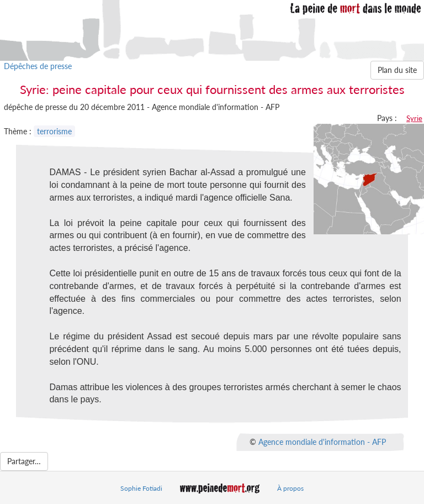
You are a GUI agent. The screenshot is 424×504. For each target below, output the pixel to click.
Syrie (414, 118)
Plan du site (397, 70)
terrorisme (54, 131)
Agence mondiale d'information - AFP (322, 442)
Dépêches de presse (38, 66)
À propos (290, 488)
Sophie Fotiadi (141, 488)
